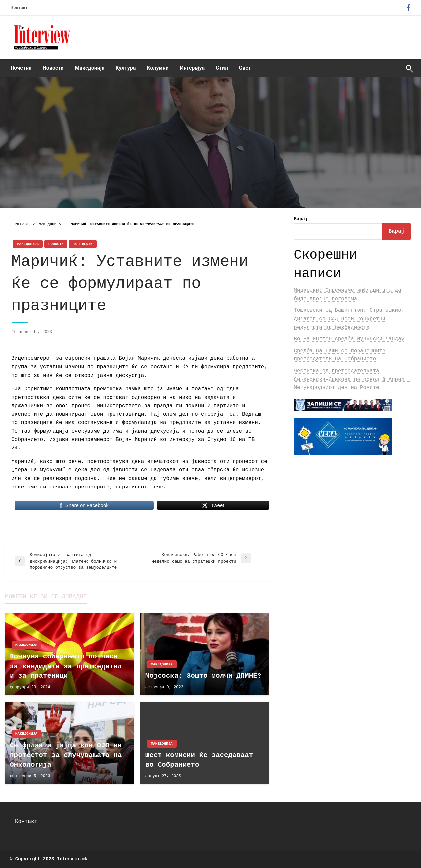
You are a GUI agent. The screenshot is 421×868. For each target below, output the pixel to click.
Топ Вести (83, 244)
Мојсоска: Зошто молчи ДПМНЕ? (203, 676)
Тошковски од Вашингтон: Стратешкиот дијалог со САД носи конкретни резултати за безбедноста (349, 319)
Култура (126, 68)
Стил (222, 68)
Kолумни (158, 68)
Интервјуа (192, 68)
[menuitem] (21, 68)
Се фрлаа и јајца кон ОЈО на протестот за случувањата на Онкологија (66, 755)
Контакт (19, 8)
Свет (245, 68)
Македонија (90, 68)
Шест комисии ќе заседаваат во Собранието (199, 760)
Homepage (20, 224)
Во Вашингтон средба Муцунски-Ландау (349, 339)
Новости (53, 68)
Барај (301, 219)
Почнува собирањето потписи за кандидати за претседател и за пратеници (66, 666)
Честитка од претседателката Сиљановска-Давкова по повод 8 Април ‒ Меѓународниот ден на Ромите (352, 379)
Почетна (21, 68)
